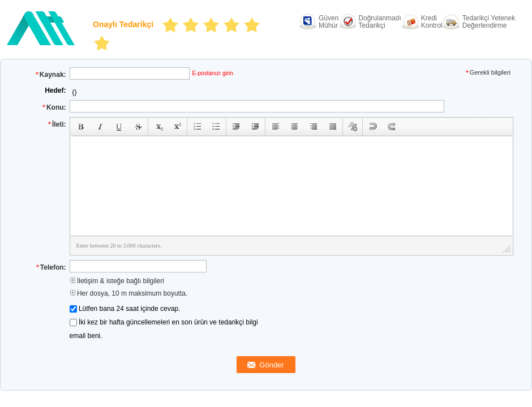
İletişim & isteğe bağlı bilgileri (117, 281)
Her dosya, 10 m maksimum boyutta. (129, 293)
